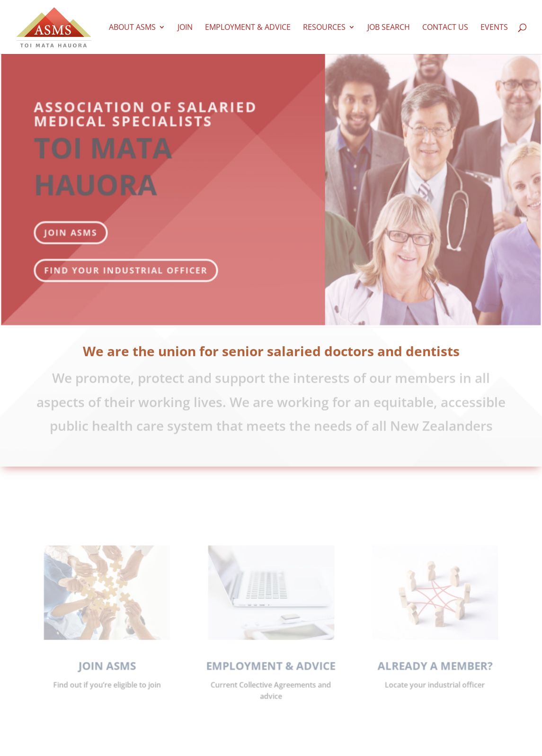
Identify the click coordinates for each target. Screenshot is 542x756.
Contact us (445, 28)
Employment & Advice (248, 28)
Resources (324, 28)
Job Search (389, 28)
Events (494, 28)
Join (185, 28)
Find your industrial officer (129, 261)
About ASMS (132, 28)
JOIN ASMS (74, 224)
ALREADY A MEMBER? (427, 670)
